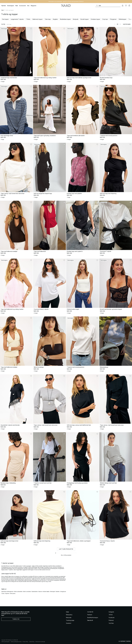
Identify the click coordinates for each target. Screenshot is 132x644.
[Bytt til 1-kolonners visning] (115, 24)
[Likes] (126, 6)
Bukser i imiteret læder (44, 592)
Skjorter (7, 593)
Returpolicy (69, 615)
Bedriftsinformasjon (93, 618)
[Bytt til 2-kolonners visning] (118, 24)
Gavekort (69, 623)
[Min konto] (123, 6)
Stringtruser (63, 592)
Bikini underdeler (18, 592)
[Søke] (108, 6)
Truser (3, 593)
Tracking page (70, 620)
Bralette (58, 592)
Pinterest (111, 620)
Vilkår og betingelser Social (16, 642)
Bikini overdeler (27, 592)
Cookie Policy (32, 642)
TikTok (111, 615)
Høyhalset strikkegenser (7, 592)
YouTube (111, 623)
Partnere (90, 615)
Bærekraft (90, 620)
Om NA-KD (90, 612)
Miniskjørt (53, 592)
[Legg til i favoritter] (31, 29)
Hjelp (67, 612)
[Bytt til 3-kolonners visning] (120, 24)
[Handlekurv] (129, 6)
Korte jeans (13, 593)
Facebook (112, 618)
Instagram (111, 612)
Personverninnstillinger (40, 642)
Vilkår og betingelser (5, 642)
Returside (69, 618)
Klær (2, 10)
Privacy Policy (25, 642)
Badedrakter (35, 592)
